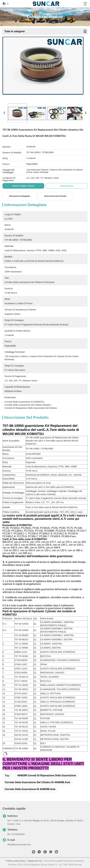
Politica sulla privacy (16, 861)
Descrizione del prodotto (55, 196)
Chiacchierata (67, 186)
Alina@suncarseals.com (19, 844)
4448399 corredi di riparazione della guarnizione (47, 775)
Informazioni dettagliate (20, 196)
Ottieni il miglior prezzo (23, 186)
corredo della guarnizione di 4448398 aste (30, 789)
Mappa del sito (35, 861)
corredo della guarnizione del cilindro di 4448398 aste (37, 782)
